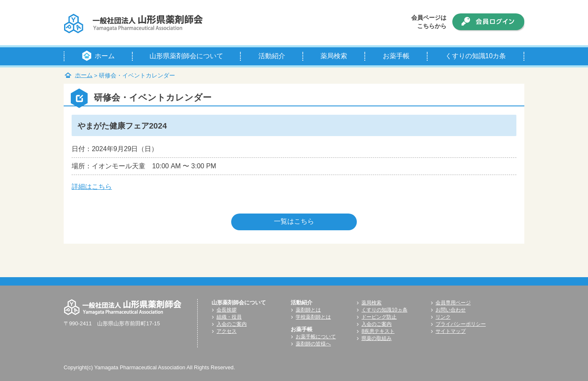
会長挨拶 (227, 310)
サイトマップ (451, 331)
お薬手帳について (316, 337)
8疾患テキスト (378, 331)
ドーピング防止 (379, 317)
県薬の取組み (377, 338)
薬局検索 (371, 303)
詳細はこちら (92, 187)
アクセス (227, 331)
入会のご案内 (232, 324)
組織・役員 (229, 317)
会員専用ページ (453, 303)
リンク (443, 317)
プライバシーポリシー (461, 324)
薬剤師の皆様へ (313, 344)
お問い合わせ (451, 310)
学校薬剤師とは (313, 317)
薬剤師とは (308, 310)
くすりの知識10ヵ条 (384, 310)
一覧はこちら (294, 221)
